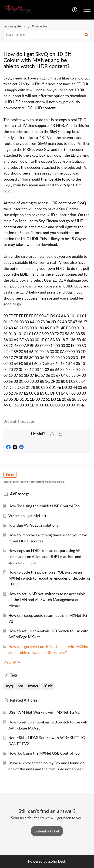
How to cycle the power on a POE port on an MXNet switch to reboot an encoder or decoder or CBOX (49, 578)
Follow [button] (10, 475)
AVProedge (39, 26)
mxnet (33, 686)
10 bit (48, 686)
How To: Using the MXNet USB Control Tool (44, 506)
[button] (75, 10)
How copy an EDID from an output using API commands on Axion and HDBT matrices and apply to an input (45, 556)
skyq (9, 686)
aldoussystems (15, 26)
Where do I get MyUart (27, 516)
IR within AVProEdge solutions (33, 525)
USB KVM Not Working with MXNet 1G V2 (44, 712)
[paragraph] (47, 245)
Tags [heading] (14, 675)
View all (12, 662)
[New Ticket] (47, 831)
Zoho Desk (57, 861)
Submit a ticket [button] (47, 831)
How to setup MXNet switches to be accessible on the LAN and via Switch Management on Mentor (47, 600)
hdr (20, 686)
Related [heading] (24, 700)
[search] (47, 35)
